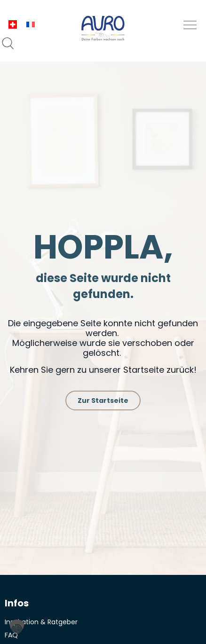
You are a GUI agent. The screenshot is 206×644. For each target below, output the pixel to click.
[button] (190, 25)
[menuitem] (13, 25)
